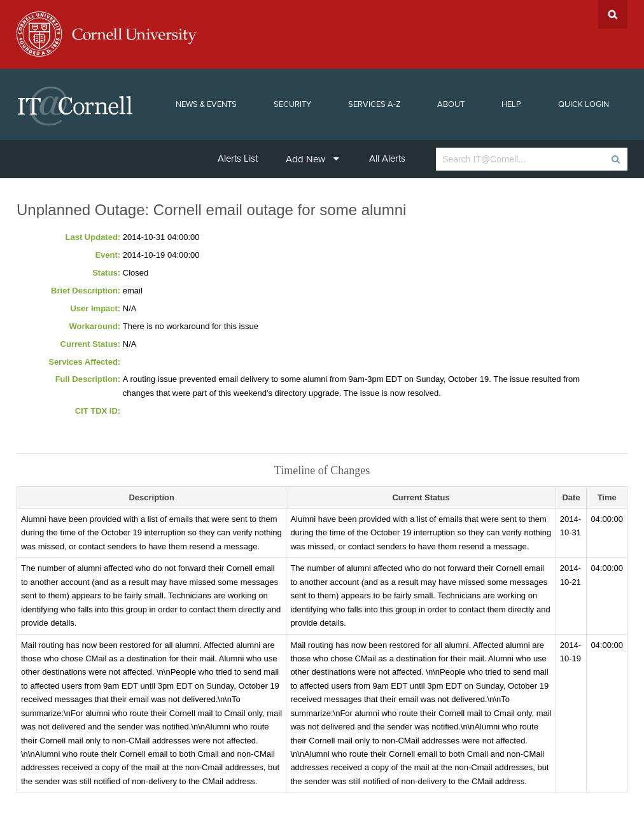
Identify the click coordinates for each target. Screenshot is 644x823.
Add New (312, 159)
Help (511, 104)
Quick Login (584, 104)
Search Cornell (613, 14)
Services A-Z (374, 104)
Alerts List (238, 158)
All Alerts (387, 158)
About (451, 104)
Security (292, 104)
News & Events (206, 104)
